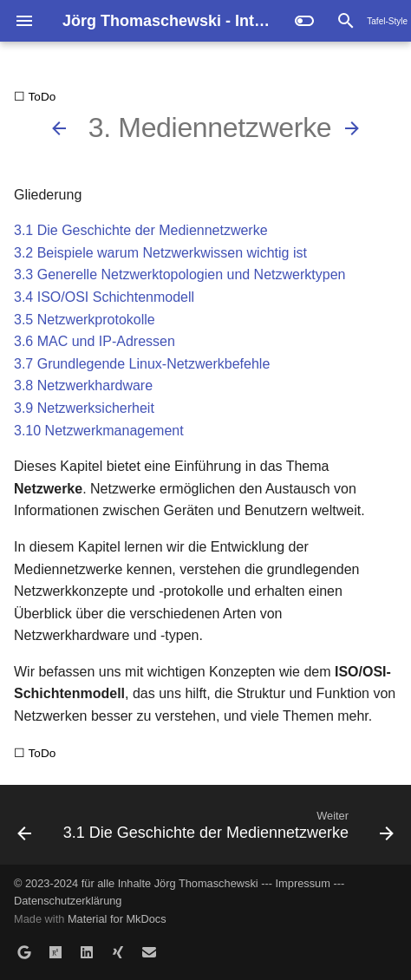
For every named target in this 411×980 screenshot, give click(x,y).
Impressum (303, 883)
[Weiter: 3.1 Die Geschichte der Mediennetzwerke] (352, 128)
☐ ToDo (35, 97)
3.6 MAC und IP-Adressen (95, 341)
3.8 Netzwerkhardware (83, 385)
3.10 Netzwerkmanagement (99, 431)
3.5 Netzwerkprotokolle (85, 320)
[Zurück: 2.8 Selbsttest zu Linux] (59, 128)
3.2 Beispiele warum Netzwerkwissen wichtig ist (160, 253)
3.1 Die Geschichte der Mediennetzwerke (141, 230)
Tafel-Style (387, 21)
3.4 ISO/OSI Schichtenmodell (104, 297)
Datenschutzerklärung (68, 901)
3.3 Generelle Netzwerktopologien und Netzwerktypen (179, 274)
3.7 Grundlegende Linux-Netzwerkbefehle (142, 364)
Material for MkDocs (117, 919)
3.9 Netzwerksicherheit (84, 408)
